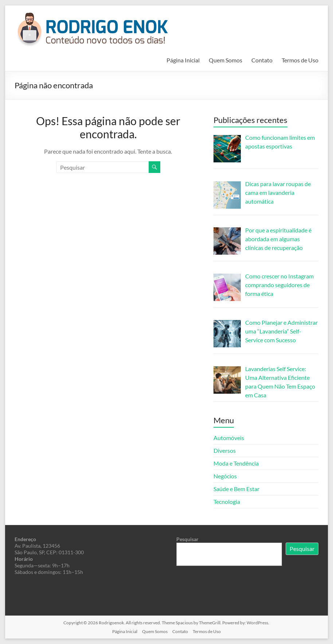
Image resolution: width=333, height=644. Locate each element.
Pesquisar (187, 539)
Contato (262, 60)
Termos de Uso (300, 60)
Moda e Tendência (236, 463)
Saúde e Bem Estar (236, 489)
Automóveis (229, 438)
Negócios (225, 476)
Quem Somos (226, 60)
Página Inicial (183, 60)
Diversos (225, 450)
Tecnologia (227, 502)
